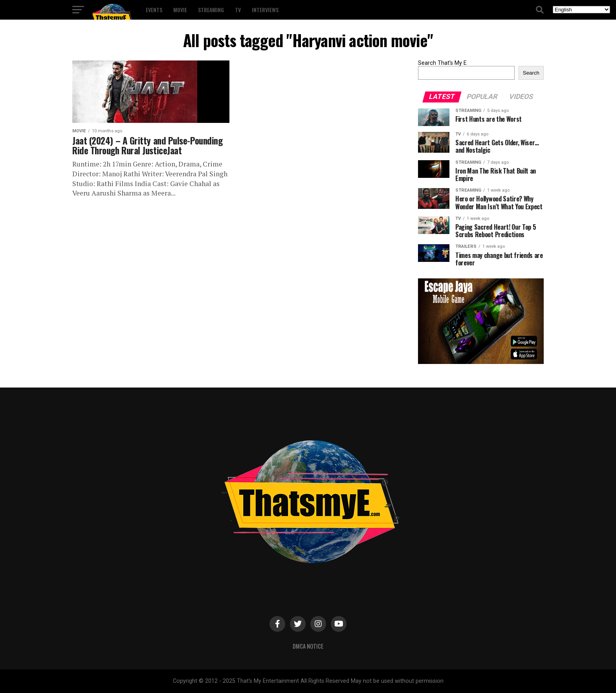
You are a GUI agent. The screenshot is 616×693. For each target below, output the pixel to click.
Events (154, 10)
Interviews (265, 10)
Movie (180, 10)
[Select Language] (581, 10)
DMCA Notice (308, 646)
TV (238, 10)
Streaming (211, 10)
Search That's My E (442, 63)
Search (531, 73)
